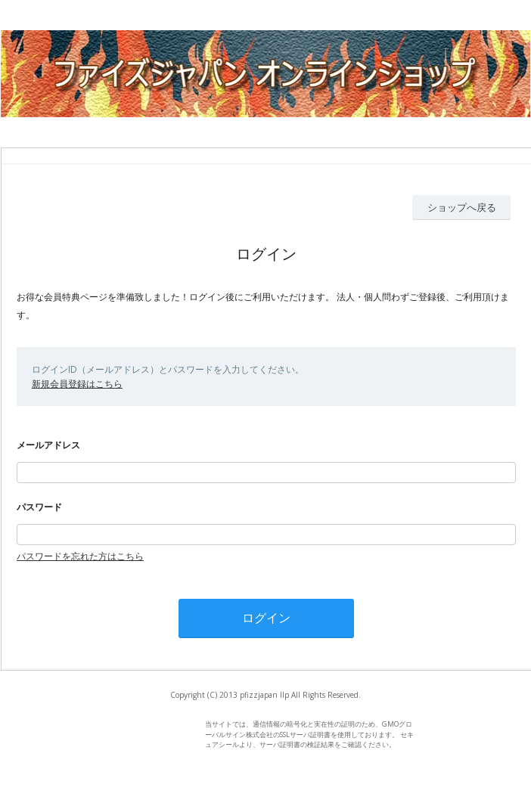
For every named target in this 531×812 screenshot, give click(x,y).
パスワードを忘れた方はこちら (80, 556)
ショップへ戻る (462, 207)
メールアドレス (48, 445)
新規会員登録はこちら (77, 384)
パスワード (39, 507)
